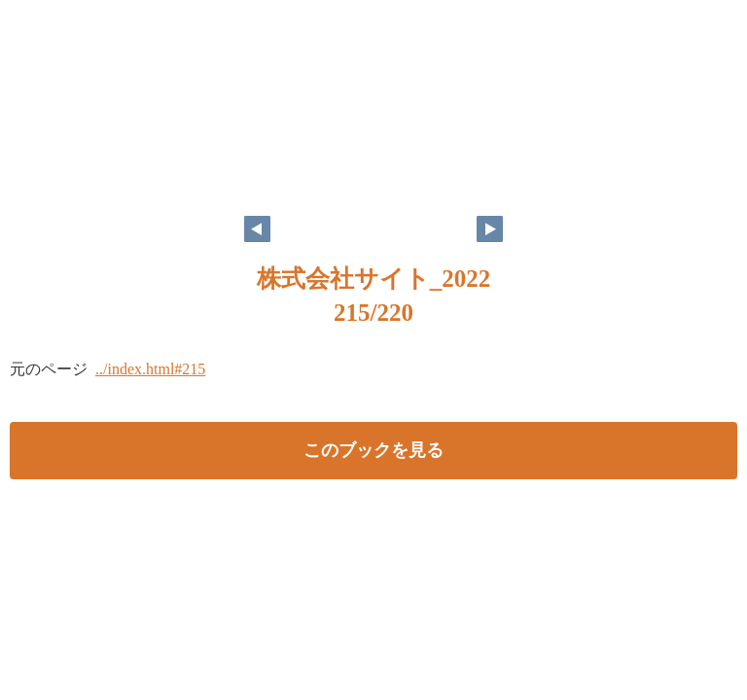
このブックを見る (373, 450)
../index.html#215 (150, 369)
